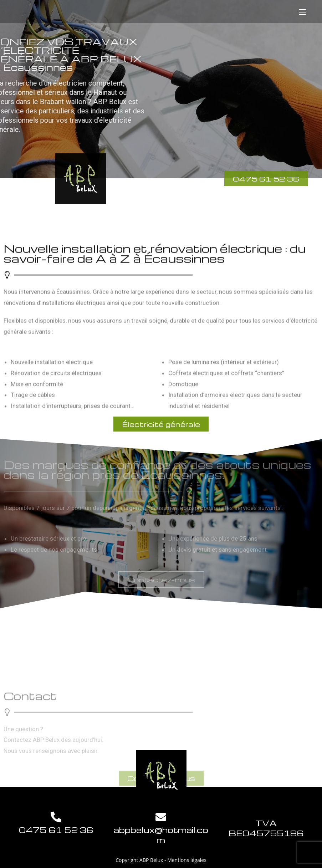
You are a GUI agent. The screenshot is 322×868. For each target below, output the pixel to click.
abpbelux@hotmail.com (161, 835)
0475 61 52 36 (56, 830)
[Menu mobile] (302, 12)
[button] (161, 579)
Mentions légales (187, 860)
